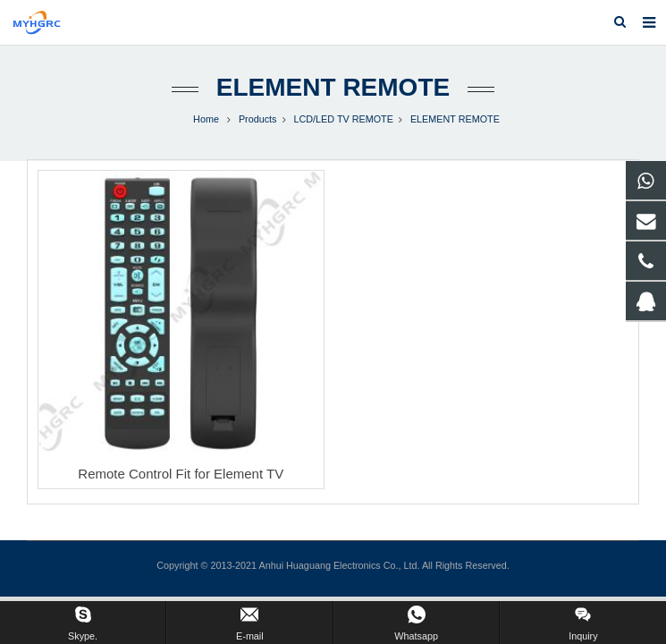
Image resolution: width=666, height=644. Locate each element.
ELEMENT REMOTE (333, 87)
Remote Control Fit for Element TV (181, 474)
